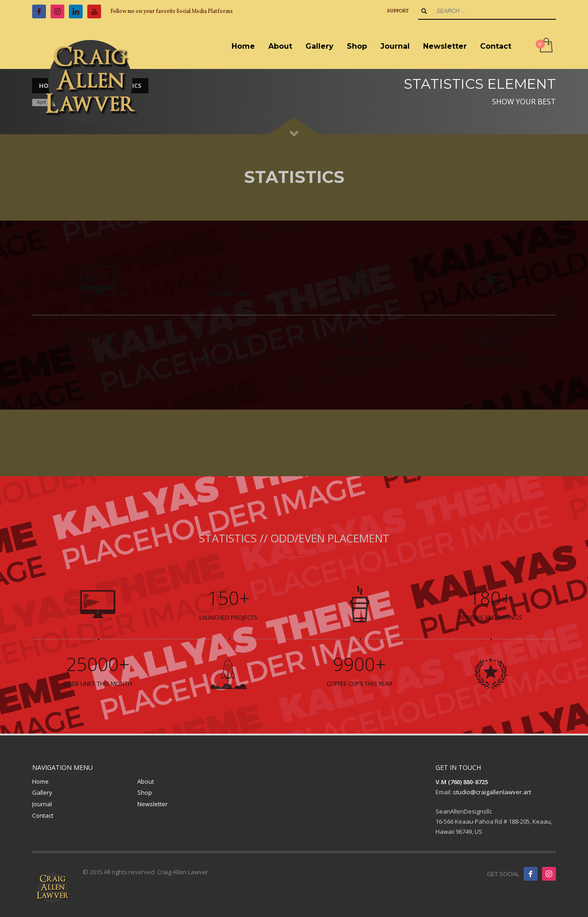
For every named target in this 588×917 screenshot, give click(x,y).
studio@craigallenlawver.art (492, 792)
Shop (145, 792)
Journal (42, 804)
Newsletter (153, 804)
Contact (43, 815)
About (146, 781)
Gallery (42, 792)
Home (40, 781)
